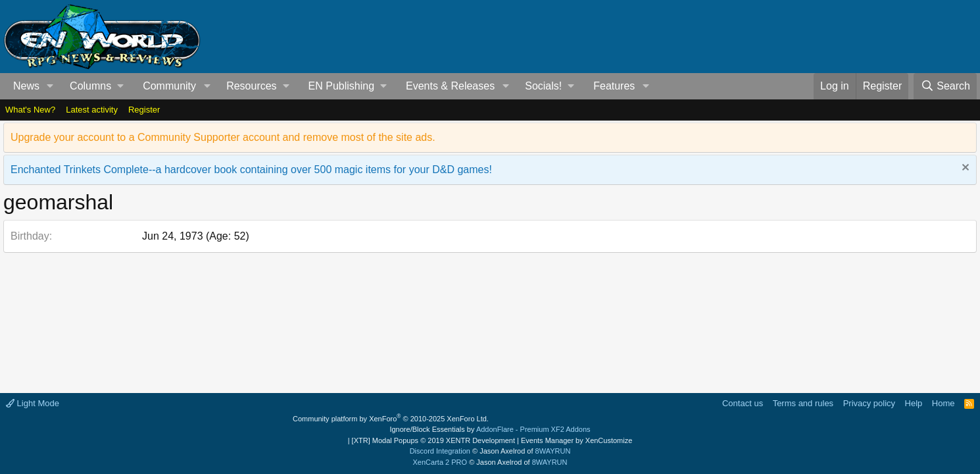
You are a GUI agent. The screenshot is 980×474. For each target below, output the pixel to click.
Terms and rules (803, 403)
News (26, 86)
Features (614, 86)
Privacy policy (869, 403)
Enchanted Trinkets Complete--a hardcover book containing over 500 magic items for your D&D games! (251, 170)
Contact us (743, 403)
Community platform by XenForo (391, 419)
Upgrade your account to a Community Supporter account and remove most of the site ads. (223, 137)
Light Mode (33, 403)
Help (914, 403)
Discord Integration (440, 451)
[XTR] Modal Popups (433, 440)
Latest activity (92, 110)
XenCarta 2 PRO (440, 462)
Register (144, 110)
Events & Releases (450, 86)
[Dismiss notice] (964, 169)
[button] (50, 86)
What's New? (30, 110)
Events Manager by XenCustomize (576, 440)
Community (169, 86)
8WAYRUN (553, 451)
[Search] (945, 86)
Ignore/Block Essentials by (490, 429)
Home (943, 403)
